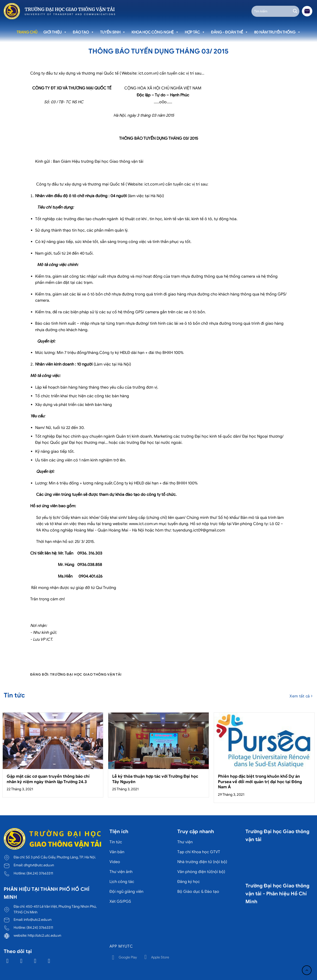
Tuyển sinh (113, 32)
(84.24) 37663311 (40, 873)
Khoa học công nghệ (155, 32)
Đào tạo (83, 32)
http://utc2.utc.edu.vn (44, 935)
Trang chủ (27, 32)
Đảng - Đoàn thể (230, 32)
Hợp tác (195, 32)
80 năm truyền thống (277, 32)
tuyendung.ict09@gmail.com (199, 530)
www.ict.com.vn (143, 524)
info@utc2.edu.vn (38, 920)
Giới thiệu (55, 32)
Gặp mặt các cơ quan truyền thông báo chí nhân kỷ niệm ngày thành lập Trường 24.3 (48, 779)
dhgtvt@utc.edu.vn (39, 865)
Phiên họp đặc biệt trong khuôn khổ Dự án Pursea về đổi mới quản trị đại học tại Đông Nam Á (260, 782)
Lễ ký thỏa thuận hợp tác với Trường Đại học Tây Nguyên (155, 779)
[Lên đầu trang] (307, 970)
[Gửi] (295, 11)
